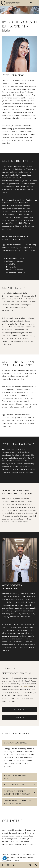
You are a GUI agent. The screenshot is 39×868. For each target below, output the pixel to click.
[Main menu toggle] (37, 3)
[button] (31, 3)
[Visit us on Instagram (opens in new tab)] (8, 865)
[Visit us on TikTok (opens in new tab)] (14, 865)
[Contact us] (36, 865)
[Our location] (30, 865)
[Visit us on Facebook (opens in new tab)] (3, 865)
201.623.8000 (24, 687)
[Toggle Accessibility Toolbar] (5, 858)
